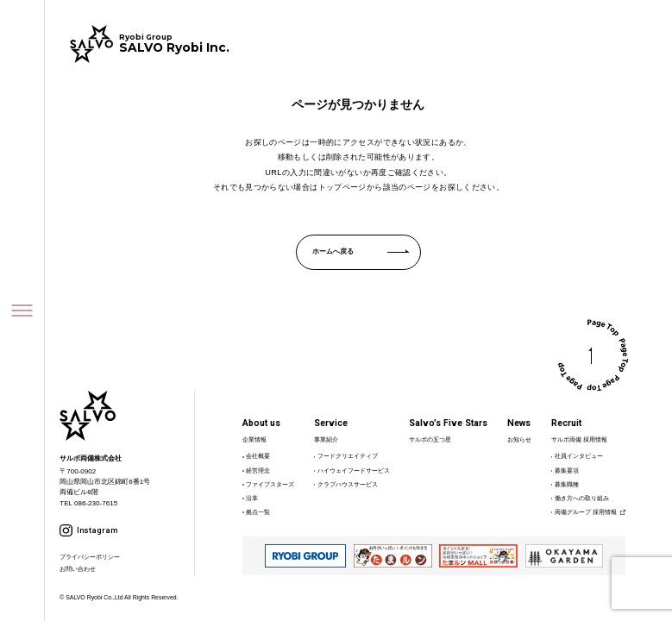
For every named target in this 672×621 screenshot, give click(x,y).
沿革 (252, 498)
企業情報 (254, 439)
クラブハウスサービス (348, 484)
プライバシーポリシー (90, 557)
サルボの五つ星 (430, 439)
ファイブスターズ (270, 484)
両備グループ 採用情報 (586, 512)
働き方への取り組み (582, 498)
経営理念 (258, 470)
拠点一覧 (258, 512)
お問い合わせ (78, 569)
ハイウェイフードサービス (354, 470)
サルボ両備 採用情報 (579, 439)
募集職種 (567, 484)
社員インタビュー (579, 456)
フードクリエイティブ (348, 456)
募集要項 (567, 470)
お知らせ (519, 439)
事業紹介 (326, 439)
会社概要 (258, 456)
